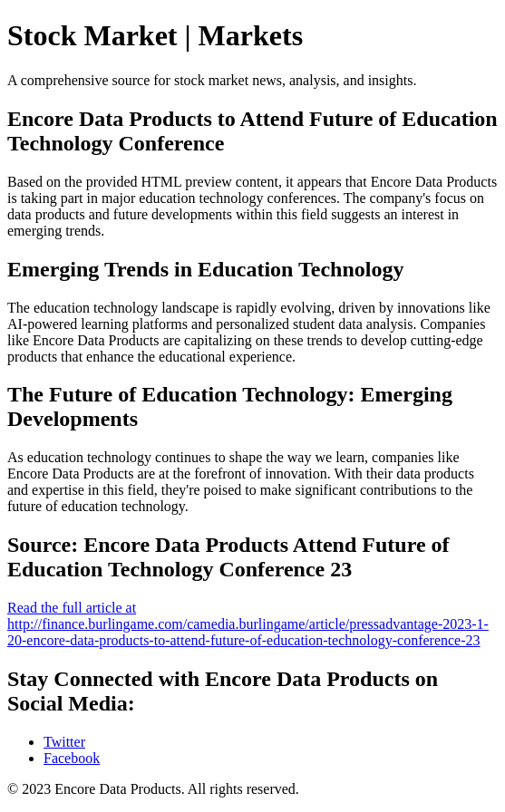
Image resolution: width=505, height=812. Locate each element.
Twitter (64, 742)
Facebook (72, 758)
